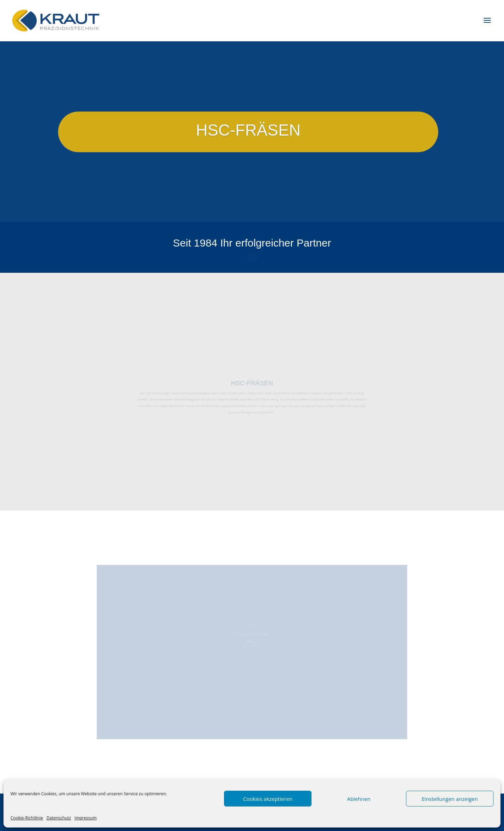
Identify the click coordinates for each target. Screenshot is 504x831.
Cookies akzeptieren (268, 799)
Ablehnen (359, 799)
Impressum (86, 818)
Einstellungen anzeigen (450, 799)
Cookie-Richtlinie (27, 818)
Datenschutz (59, 818)
